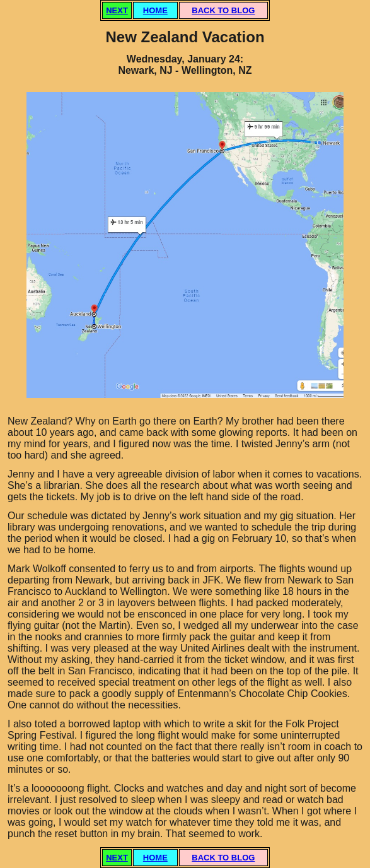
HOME (155, 10)
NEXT (117, 10)
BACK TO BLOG (223, 10)
